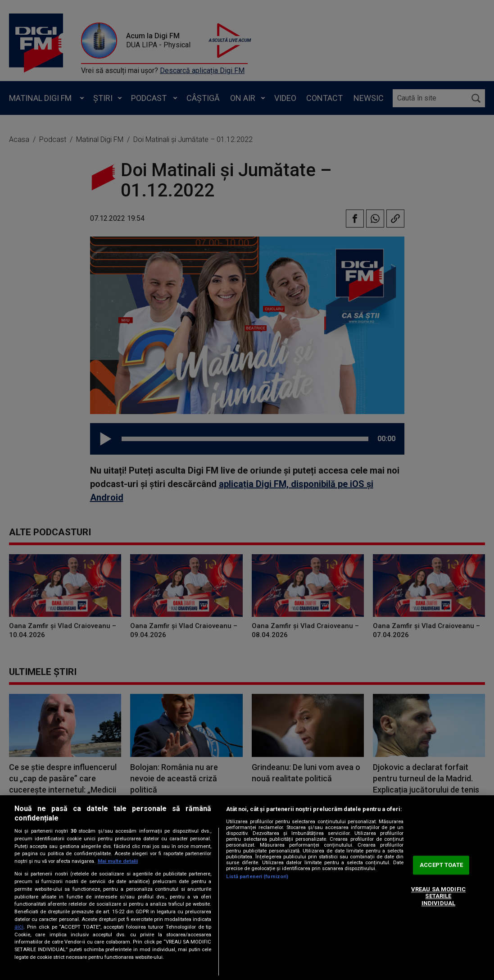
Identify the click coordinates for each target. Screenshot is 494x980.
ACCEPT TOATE (441, 865)
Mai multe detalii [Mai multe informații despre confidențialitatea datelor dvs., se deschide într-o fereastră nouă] (118, 861)
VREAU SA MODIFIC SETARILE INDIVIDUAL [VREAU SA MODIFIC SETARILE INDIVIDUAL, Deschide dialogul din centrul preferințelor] (438, 896)
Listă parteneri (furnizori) (257, 877)
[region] (247, 888)
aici (19, 927)
